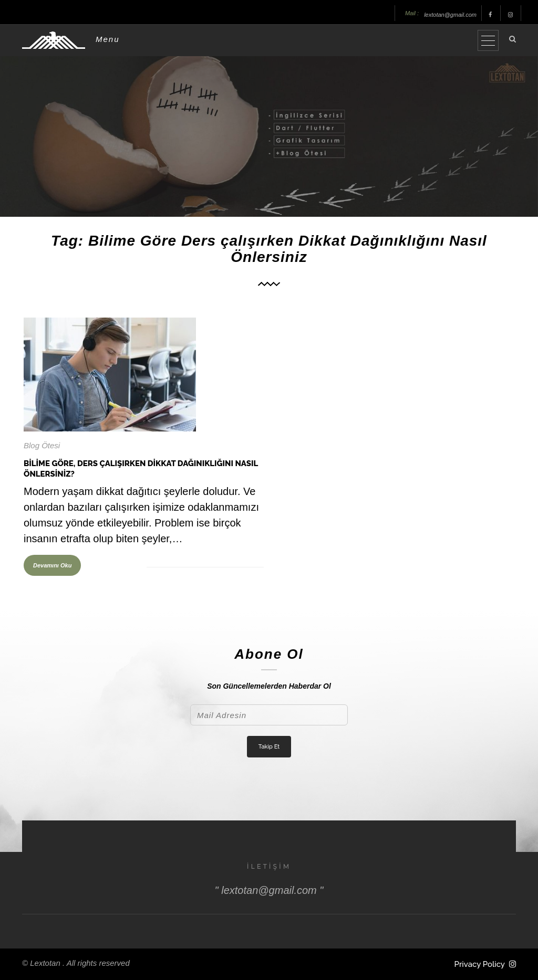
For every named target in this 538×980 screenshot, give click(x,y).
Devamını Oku (52, 565)
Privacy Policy (480, 964)
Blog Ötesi (42, 445)
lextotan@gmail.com (450, 15)
